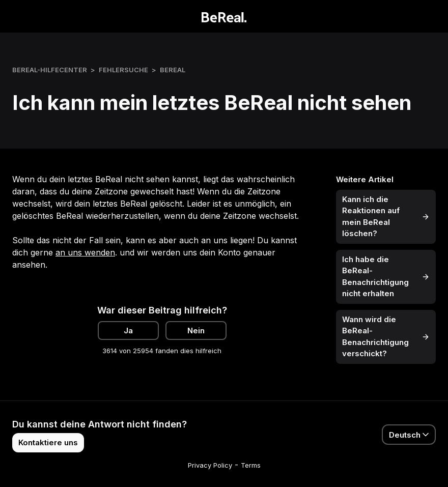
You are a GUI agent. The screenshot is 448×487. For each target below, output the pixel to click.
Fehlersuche (123, 70)
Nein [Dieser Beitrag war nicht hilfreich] (196, 331)
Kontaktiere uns (48, 442)
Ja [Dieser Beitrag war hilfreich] (128, 331)
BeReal (173, 70)
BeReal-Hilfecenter (50, 70)
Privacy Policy (210, 465)
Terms (251, 465)
